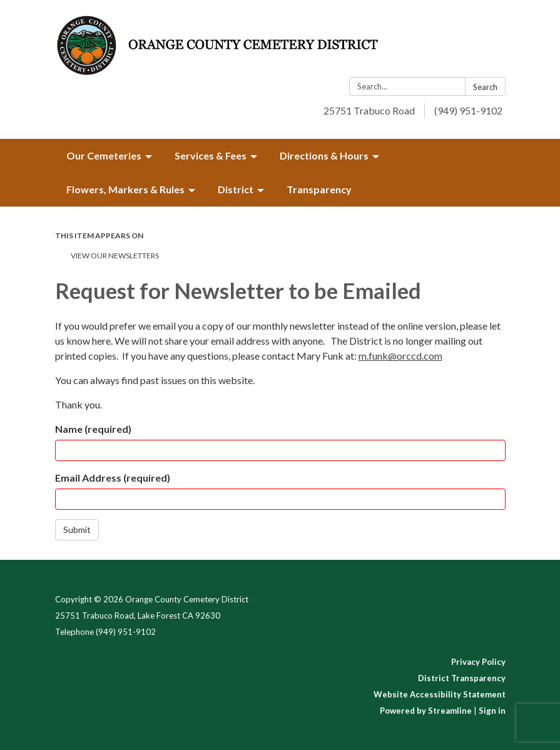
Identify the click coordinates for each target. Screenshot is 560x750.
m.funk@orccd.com (400, 356)
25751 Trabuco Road (369, 110)
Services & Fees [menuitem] (211, 155)
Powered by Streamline (426, 711)
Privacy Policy (478, 662)
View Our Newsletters (115, 256)
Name (93, 429)
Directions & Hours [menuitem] (324, 155)
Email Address (113, 478)
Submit (77, 530)
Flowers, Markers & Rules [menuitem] (125, 189)
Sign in (492, 711)
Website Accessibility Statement (440, 694)
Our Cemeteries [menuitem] (104, 155)
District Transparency (462, 678)
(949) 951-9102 (468, 110)
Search (485, 87)
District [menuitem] (236, 189)
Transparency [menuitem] (319, 189)
